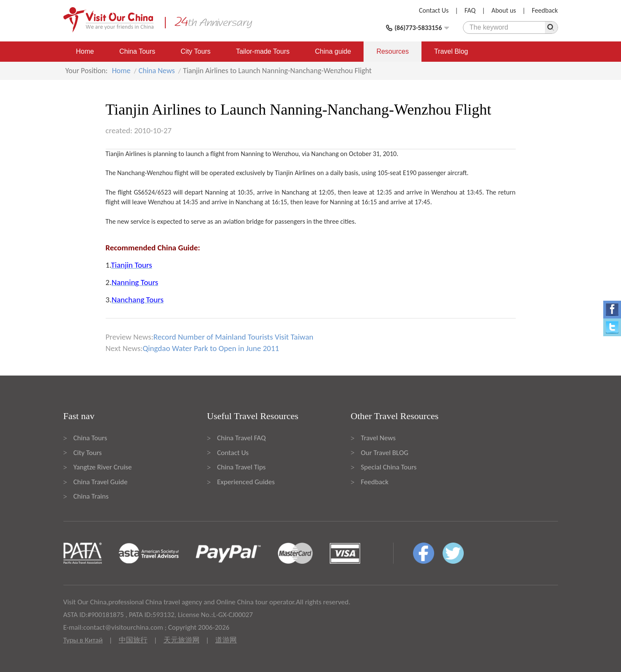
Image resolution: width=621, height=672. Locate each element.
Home (85, 51)
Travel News (378, 438)
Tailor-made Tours (263, 51)
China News (157, 71)
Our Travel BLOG (385, 453)
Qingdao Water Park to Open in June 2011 (211, 348)
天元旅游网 (182, 640)
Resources (392, 51)
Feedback (545, 10)
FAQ (470, 10)
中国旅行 (133, 640)
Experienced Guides (246, 482)
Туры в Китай (83, 640)
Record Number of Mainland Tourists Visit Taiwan (233, 337)
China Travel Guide (101, 482)
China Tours (137, 51)
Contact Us (434, 10)
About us (503, 10)
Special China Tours (389, 467)
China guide (333, 51)
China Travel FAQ (242, 438)
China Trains (91, 496)
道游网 (226, 640)
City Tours (196, 51)
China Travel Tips (242, 467)
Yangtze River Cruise (103, 467)
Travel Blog (451, 51)
